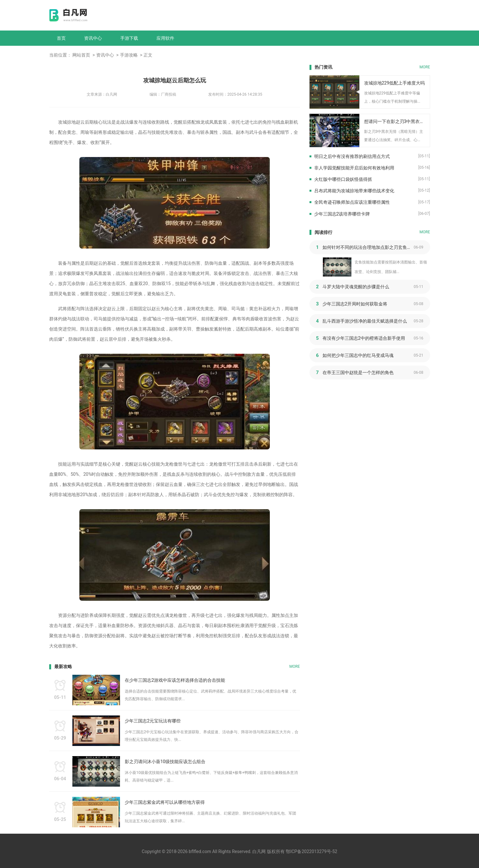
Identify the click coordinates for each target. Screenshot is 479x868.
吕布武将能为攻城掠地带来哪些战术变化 (354, 191)
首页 (61, 38)
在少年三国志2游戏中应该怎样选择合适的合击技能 (175, 680)
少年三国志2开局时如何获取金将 (355, 304)
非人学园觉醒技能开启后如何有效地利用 (354, 168)
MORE (295, 666)
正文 (148, 55)
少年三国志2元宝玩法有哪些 (153, 721)
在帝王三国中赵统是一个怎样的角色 (358, 372)
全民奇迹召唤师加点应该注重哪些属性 (352, 202)
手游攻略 (129, 55)
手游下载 (129, 38)
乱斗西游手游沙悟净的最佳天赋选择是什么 (365, 321)
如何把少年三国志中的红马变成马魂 (358, 355)
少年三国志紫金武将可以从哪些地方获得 (165, 802)
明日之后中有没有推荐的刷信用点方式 (352, 156)
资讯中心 (93, 38)
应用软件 (165, 38)
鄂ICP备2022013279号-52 (311, 851)
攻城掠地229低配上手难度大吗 (395, 83)
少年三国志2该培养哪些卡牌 (342, 214)
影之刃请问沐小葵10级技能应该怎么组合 (165, 762)
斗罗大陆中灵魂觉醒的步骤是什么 (356, 287)
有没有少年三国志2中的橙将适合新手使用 (364, 338)
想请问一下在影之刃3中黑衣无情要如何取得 (395, 121)
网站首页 (81, 55)
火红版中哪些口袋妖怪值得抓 (343, 179)
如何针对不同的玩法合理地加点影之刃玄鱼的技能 (368, 247)
